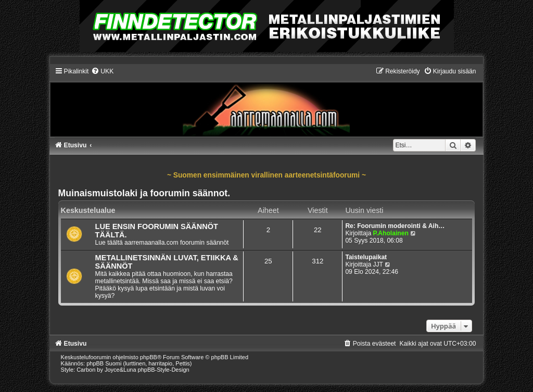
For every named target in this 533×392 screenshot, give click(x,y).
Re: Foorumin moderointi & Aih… (395, 226)
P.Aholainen (390, 233)
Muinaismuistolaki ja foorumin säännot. (144, 193)
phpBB (149, 357)
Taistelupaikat (366, 257)
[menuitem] (102, 71)
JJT (378, 264)
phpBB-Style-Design (164, 370)
